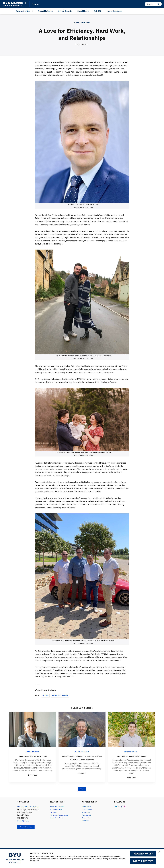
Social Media (83, 11)
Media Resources (114, 11)
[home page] (15, 4)
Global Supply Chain (60, 696)
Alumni (46, 696)
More (82, 793)
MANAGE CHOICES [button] (143, 854)
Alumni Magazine (45, 11)
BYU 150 (98, 11)
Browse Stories (23, 11)
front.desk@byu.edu (25, 825)
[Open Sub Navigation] (33, 11)
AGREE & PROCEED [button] (143, 861)
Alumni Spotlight (82, 23)
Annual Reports (65, 11)
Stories (37, 4)
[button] (160, 853)
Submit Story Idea (30, 832)
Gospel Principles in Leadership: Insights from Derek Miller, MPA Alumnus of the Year (82, 761)
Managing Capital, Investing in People (33, 757)
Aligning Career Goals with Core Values (131, 757)
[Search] (153, 4)
